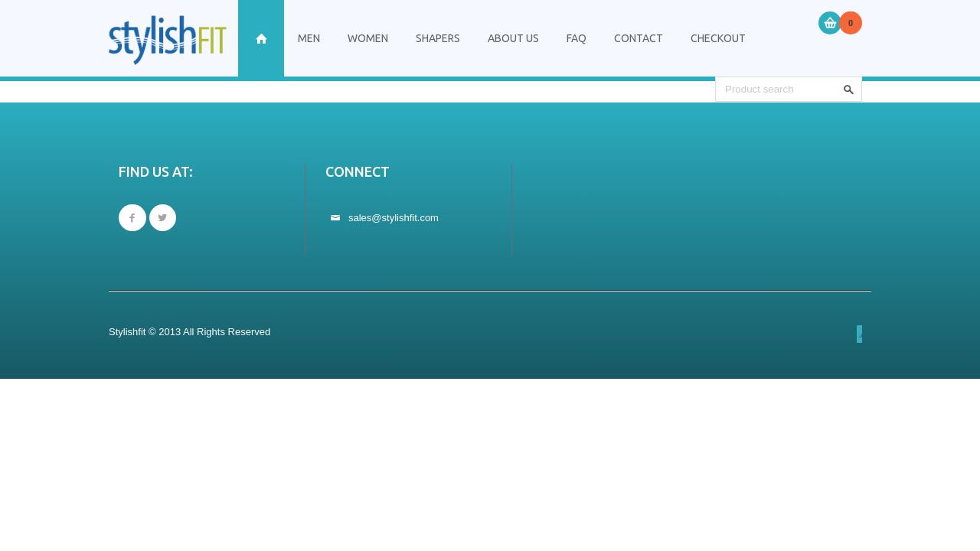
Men (309, 38)
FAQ (577, 38)
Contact (639, 38)
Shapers (438, 38)
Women (368, 38)
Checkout (718, 38)
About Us (513, 38)
